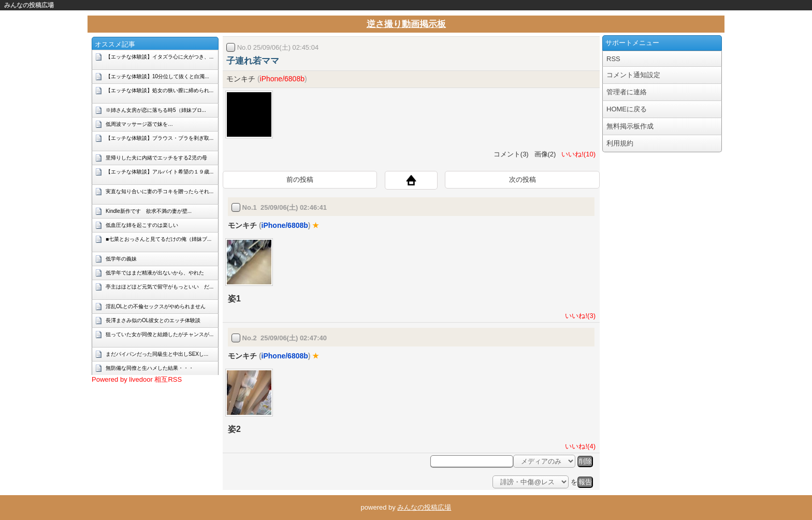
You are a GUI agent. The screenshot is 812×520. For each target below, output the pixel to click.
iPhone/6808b (282, 79)
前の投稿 (300, 179)
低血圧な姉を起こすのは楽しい (142, 225)
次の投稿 (523, 179)
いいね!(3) (578, 316)
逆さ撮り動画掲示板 (406, 24)
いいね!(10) (577, 154)
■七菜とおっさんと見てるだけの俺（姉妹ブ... (158, 239)
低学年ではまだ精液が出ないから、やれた (155, 273)
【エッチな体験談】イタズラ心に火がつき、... (160, 57)
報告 (585, 482)
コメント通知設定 (633, 75)
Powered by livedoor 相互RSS (137, 379)
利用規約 (620, 143)
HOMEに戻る (627, 109)
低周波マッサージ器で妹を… (139, 124)
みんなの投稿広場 (29, 5)
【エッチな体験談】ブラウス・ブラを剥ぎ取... (160, 138)
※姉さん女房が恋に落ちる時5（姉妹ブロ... (156, 110)
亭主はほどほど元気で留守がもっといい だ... (160, 287)
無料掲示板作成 (630, 126)
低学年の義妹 (121, 259)
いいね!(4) (578, 446)
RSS (613, 59)
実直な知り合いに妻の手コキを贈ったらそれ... (160, 191)
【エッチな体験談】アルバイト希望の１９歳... (160, 172)
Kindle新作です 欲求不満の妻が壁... (149, 211)
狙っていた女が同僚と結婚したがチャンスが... (160, 334)
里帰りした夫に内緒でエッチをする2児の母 (156, 158)
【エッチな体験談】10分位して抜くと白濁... (157, 76)
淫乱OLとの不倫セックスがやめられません (156, 306)
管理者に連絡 (627, 92)
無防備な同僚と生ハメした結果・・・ (150, 368)
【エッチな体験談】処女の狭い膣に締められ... (160, 90)
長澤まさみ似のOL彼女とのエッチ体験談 (153, 320)
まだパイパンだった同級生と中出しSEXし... (157, 354)
